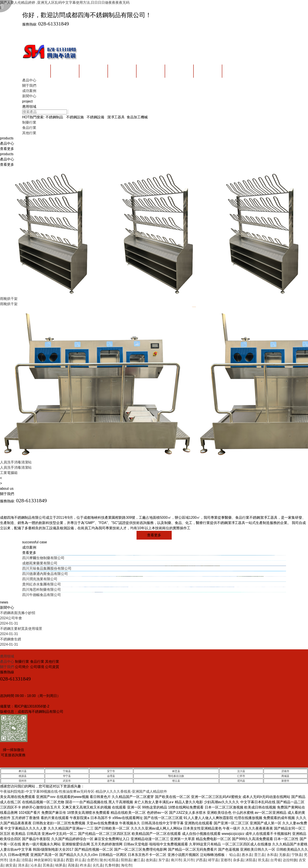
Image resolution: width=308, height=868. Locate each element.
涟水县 (14, 860)
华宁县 (67, 776)
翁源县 (58, 860)
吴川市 (188, 860)
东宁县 (164, 860)
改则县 (151, 860)
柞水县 (85, 865)
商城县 (285, 776)
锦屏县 (60, 865)
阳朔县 (126, 860)
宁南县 (67, 771)
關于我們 (7, 667)
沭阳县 (251, 860)
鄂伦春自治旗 (176, 776)
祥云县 (80, 860)
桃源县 (23, 776)
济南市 (285, 771)
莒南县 (48, 865)
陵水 (103, 860)
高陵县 (73, 865)
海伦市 (126, 865)
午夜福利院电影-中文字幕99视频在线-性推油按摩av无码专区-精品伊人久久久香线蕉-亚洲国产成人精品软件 (84, 791)
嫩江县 (139, 860)
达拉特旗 (290, 860)
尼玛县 (241, 781)
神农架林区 (43, 860)
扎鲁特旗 (112, 865)
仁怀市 (241, 776)
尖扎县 (98, 865)
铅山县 (235, 855)
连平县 (111, 781)
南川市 (176, 860)
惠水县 (247, 855)
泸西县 (201, 860)
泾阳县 (27, 860)
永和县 (272, 855)
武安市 (67, 781)
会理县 (111, 776)
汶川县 (241, 771)
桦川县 (23, 771)
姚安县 (11, 865)
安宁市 (111, 771)
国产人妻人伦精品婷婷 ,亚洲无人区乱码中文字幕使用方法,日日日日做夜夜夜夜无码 (65, 3)
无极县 (284, 855)
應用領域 (7, 656)
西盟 (69, 860)
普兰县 (259, 855)
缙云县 (176, 781)
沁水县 (36, 865)
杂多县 (238, 860)
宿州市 (23, 781)
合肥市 (92, 860)
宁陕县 (297, 855)
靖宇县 (213, 860)
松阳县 (114, 860)
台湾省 (275, 860)
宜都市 (226, 860)
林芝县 (176, 771)
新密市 (285, 781)
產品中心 (7, 662)
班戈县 (263, 860)
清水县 (23, 865)
